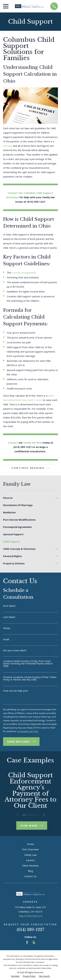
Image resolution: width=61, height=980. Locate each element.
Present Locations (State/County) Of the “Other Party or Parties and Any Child (30, 678)
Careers (30, 860)
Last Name (9, 617)
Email (6, 639)
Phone (7, 628)
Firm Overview (30, 849)
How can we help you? (16, 691)
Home (30, 844)
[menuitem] (29, 498)
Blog (30, 871)
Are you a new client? (15, 650)
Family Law (30, 855)
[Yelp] (34, 943)
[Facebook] (27, 943)
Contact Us (30, 876)
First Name (9, 606)
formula (7, 146)
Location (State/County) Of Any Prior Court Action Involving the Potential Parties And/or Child (28, 664)
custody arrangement (24, 273)
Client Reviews (30, 866)
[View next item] (44, 815)
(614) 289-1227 (30, 930)
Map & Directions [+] (30, 916)
